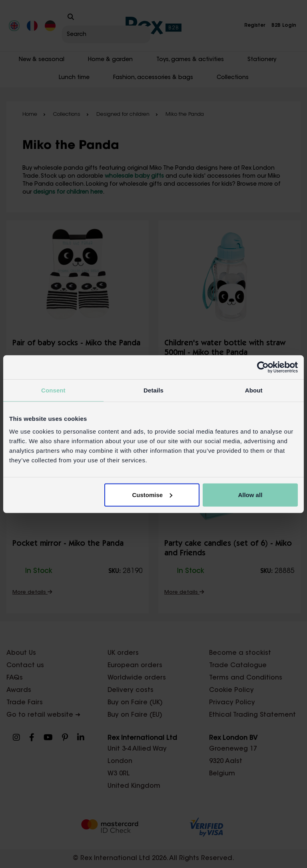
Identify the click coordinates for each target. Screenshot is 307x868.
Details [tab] (153, 390)
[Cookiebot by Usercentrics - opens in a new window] (263, 367)
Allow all (250, 494)
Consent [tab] (53, 390)
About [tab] (254, 390)
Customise (153, 494)
